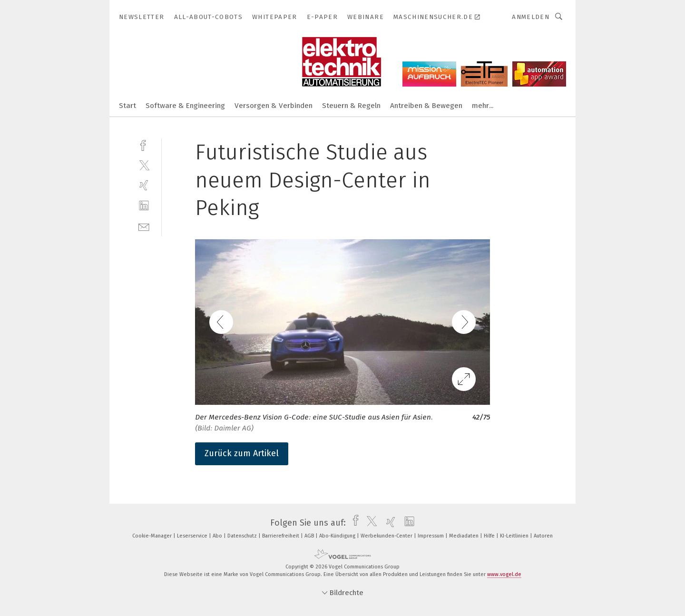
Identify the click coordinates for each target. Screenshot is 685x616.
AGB (310, 536)
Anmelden (531, 17)
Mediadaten (465, 536)
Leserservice (193, 536)
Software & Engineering (185, 106)
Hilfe (490, 536)
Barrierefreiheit (281, 536)
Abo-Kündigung (338, 536)
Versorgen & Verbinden (274, 106)
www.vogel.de (504, 574)
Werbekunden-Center (387, 536)
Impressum (431, 536)
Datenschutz (243, 536)
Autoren (543, 536)
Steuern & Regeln (351, 106)
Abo (218, 536)
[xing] (144, 185)
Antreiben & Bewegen (426, 106)
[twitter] (144, 165)
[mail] (144, 226)
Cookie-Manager (153, 536)
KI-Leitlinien (515, 536)
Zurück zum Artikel (242, 453)
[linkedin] (144, 206)
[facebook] (144, 144)
